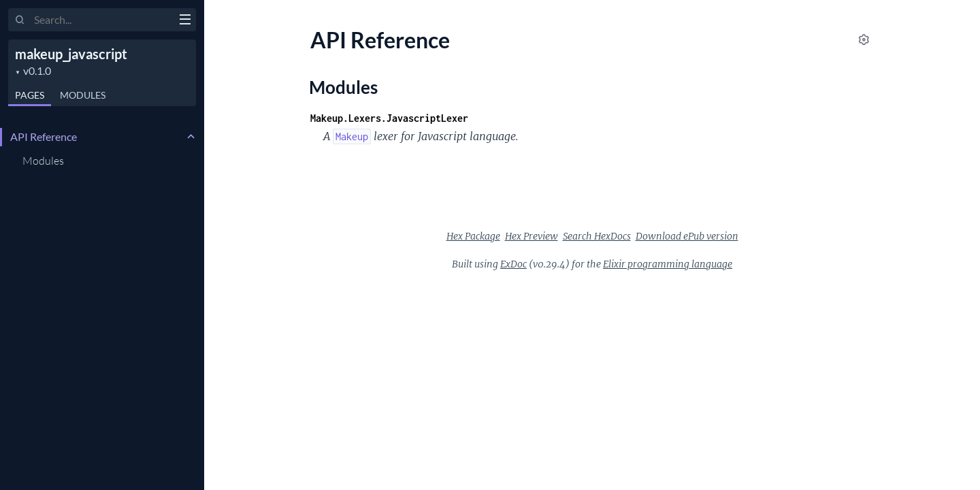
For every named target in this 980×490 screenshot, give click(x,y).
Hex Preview (532, 236)
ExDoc (513, 264)
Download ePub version (687, 236)
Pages (30, 95)
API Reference (44, 136)
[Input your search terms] (102, 20)
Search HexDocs (597, 236)
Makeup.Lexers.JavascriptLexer (389, 118)
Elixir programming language (668, 264)
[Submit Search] (20, 20)
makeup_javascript (71, 54)
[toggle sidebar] (185, 21)
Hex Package (473, 236)
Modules (83, 95)
